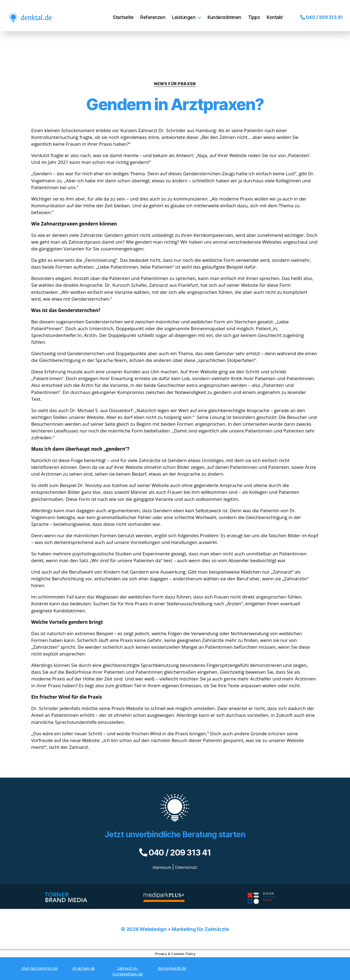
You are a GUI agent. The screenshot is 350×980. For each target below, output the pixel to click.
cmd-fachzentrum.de (40, 968)
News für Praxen (175, 84)
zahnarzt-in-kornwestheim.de (128, 971)
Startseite (119, 13)
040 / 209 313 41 (318, 13)
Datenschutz (186, 867)
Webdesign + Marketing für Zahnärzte (184, 929)
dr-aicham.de (84, 968)
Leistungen (180, 13)
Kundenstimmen (221, 13)
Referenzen (149, 13)
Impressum (162, 867)
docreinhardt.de (172, 968)
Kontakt (271, 13)
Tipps (250, 13)
